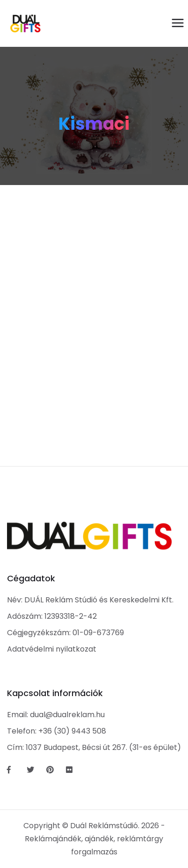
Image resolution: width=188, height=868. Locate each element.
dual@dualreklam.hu (67, 715)
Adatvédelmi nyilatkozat (52, 649)
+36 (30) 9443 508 (72, 731)
